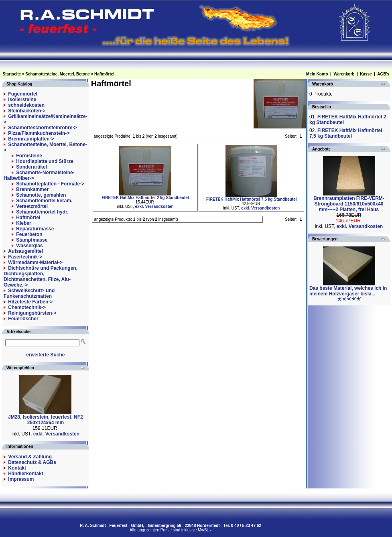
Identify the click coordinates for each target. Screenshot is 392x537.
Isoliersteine (22, 100)
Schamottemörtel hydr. (42, 212)
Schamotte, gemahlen (41, 195)
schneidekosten (26, 105)
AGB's (383, 74)
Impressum (21, 479)
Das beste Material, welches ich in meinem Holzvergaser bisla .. (348, 291)
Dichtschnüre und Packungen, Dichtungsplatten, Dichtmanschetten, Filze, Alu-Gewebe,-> (41, 277)
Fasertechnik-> (25, 257)
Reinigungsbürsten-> (32, 313)
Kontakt (17, 468)
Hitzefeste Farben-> (30, 302)
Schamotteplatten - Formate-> (50, 184)
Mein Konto (317, 74)
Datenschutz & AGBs (32, 462)
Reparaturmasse (35, 229)
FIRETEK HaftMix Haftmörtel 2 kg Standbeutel (145, 198)
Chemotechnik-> (27, 307)
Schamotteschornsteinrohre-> (42, 128)
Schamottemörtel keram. (44, 201)
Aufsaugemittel (25, 251)
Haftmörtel (104, 74)
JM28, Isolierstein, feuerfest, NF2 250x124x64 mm (46, 420)
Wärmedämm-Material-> (35, 262)
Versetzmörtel (32, 206)
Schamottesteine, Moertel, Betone (58, 74)
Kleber (23, 223)
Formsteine (29, 156)
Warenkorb (344, 74)
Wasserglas (29, 246)
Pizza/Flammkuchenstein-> (39, 133)
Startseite (12, 74)
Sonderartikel (31, 167)
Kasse (366, 74)
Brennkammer (32, 189)
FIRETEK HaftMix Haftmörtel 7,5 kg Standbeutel (252, 199)
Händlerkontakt (25, 474)
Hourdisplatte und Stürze (45, 161)
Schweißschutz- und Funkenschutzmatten (29, 293)
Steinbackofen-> (27, 111)
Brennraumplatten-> (31, 139)
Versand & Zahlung (30, 457)
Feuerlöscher (23, 319)
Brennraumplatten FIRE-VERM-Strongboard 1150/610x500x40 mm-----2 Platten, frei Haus (349, 204)
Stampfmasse (32, 240)
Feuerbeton (29, 234)
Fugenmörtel (23, 94)
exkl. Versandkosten (56, 434)
